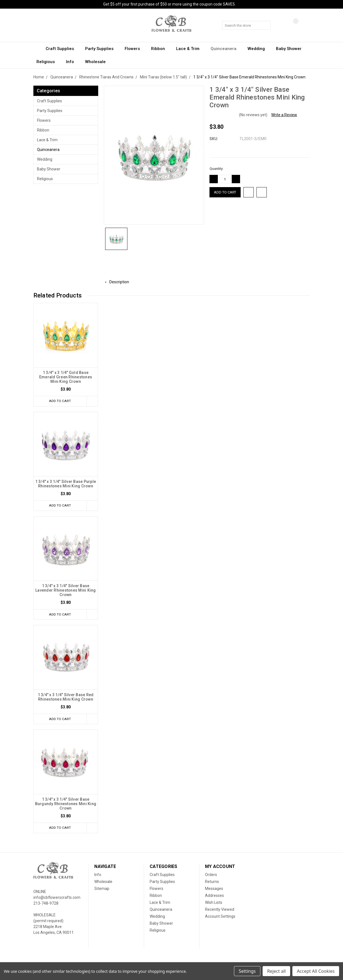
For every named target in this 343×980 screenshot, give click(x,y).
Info (72, 62)
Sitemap (102, 890)
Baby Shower (291, 49)
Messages (214, 890)
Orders (211, 876)
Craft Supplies (62, 49)
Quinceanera (226, 49)
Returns (212, 883)
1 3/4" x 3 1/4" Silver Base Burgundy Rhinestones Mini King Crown (66, 805)
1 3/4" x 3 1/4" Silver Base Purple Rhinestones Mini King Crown (66, 484)
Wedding (259, 49)
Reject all (276, 971)
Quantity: (216, 169)
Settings (247, 971)
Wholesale (95, 62)
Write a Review (284, 115)
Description (121, 282)
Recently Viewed (220, 911)
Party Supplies (102, 49)
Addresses (214, 897)
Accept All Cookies (316, 971)
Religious (48, 62)
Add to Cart (59, 401)
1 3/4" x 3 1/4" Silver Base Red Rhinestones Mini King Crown (66, 698)
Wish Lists (214, 904)
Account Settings (220, 918)
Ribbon (161, 49)
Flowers (135, 49)
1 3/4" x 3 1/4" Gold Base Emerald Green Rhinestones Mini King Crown (66, 377)
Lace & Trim (190, 49)
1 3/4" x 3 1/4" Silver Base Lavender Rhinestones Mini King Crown (66, 591)
